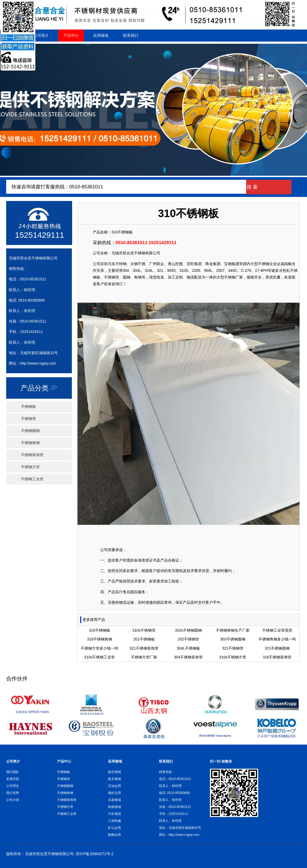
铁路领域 (114, 807)
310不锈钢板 (122, 232)
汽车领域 (114, 814)
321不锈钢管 (233, 648)
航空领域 (114, 772)
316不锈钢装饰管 (277, 657)
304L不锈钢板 (188, 648)
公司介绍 (13, 800)
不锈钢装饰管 (32, 455)
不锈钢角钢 (30, 443)
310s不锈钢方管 (233, 657)
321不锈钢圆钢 (277, 648)
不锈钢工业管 (32, 479)
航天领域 (114, 779)
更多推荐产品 (94, 620)
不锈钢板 (28, 407)
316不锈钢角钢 (100, 639)
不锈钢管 (28, 419)
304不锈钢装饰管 (188, 657)
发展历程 (13, 779)
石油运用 (114, 786)
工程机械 (114, 821)
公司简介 (41, 35)
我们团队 (13, 772)
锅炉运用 (114, 793)
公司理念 (13, 786)
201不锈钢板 (144, 639)
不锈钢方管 (30, 467)
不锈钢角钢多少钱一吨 (277, 639)
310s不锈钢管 (144, 630)
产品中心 (71, 35)
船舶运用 (114, 835)
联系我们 (131, 35)
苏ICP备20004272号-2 (95, 854)
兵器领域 (114, 800)
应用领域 (101, 35)
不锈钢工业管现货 (277, 630)
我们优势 (13, 793)
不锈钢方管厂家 (144, 657)
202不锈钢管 (188, 639)
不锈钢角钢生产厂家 (233, 630)
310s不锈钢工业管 (99, 657)
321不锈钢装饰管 (144, 648)
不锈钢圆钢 (30, 431)
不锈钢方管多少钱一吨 (99, 648)
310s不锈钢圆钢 (188, 630)
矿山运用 (114, 828)
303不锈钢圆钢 (233, 639)
